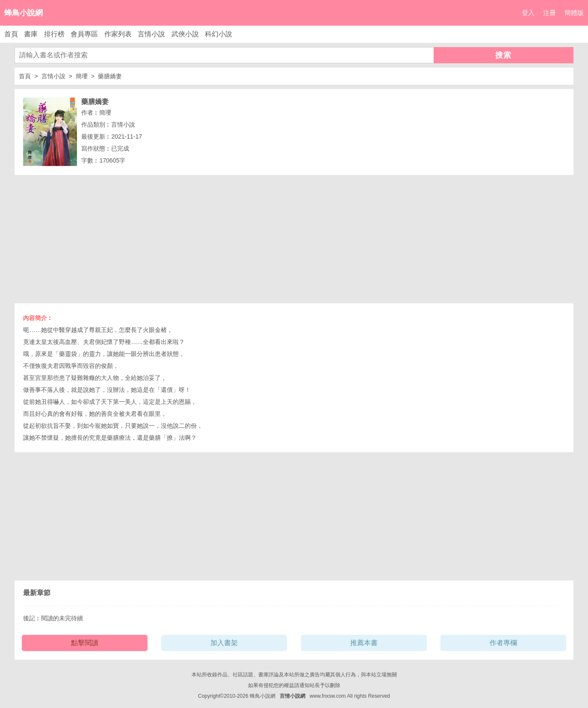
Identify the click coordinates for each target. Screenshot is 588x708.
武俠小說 (185, 34)
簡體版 (574, 13)
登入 (528, 13)
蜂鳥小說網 (24, 13)
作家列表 (118, 34)
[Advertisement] (294, 239)
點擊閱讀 (85, 643)
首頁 (11, 34)
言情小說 (151, 34)
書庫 (31, 34)
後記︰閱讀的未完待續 (53, 618)
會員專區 (84, 34)
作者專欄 (503, 643)
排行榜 (54, 34)
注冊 (550, 13)
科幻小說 (219, 34)
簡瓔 (82, 76)
